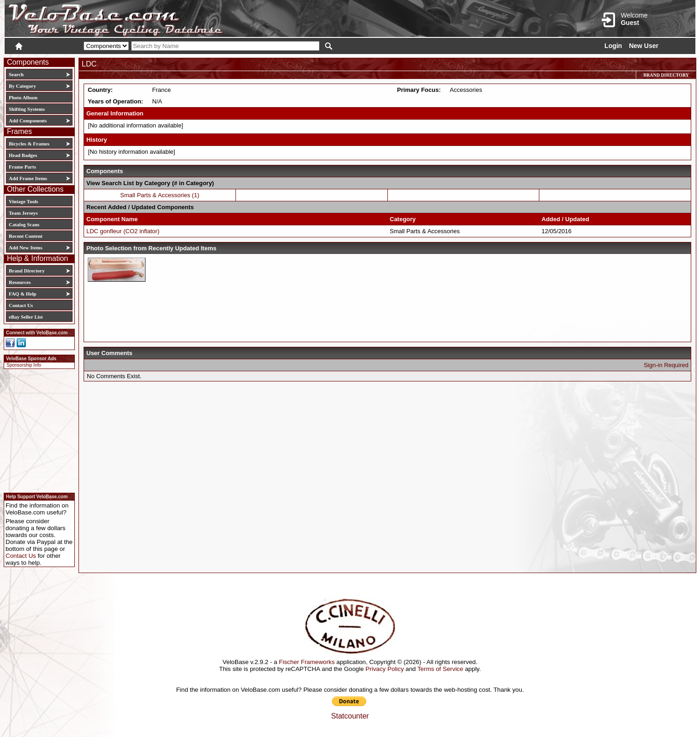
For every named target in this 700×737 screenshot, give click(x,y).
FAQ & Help (23, 294)
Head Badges (23, 155)
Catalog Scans (24, 224)
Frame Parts (22, 167)
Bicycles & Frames (30, 144)
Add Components (28, 121)
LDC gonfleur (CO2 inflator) (123, 231)
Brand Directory (27, 271)
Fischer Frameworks (307, 662)
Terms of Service (440, 669)
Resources (20, 282)
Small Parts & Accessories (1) (160, 195)
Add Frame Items (28, 178)
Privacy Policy (385, 669)
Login (613, 46)
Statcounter (350, 716)
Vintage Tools (23, 201)
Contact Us (21, 305)
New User (644, 46)
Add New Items (26, 248)
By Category (22, 86)
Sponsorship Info (24, 365)
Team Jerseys (23, 213)
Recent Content (26, 236)
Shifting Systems (27, 109)
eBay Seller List (26, 317)
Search (16, 74)
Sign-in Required (666, 365)
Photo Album (23, 97)
